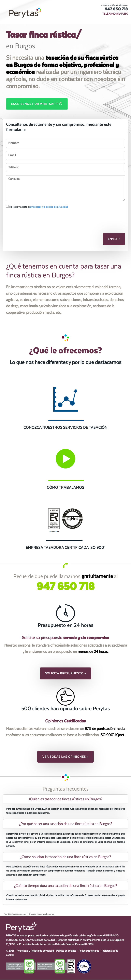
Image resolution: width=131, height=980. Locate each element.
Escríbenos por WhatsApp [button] (37, 104)
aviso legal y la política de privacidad (49, 207)
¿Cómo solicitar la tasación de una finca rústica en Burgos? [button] (66, 857)
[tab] (65, 799)
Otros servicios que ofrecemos (41, 914)
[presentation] (28, 219)
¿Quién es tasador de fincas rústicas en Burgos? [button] (65, 799)
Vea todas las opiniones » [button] (65, 757)
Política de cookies (66, 951)
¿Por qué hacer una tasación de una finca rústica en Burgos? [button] (66, 824)
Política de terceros (89, 951)
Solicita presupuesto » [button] (66, 674)
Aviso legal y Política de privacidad (35, 951)
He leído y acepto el (37, 207)
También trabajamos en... (15, 914)
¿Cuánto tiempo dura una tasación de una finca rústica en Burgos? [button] (65, 886)
